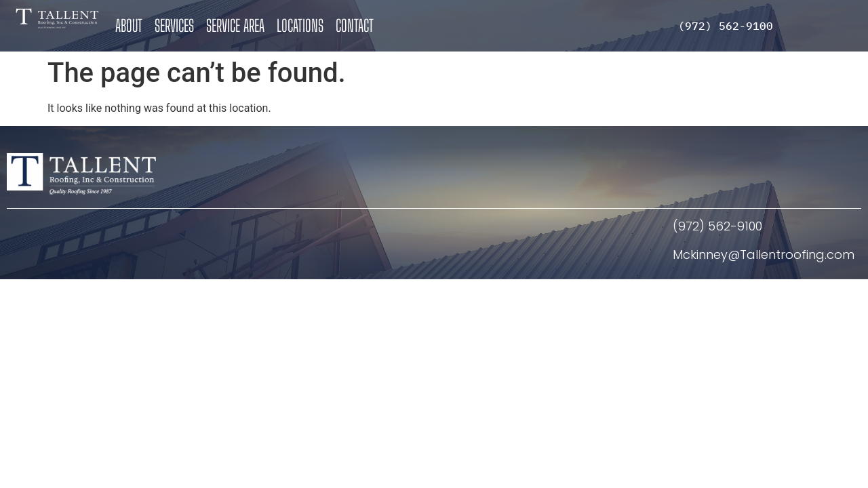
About (129, 25)
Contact (355, 25)
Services (174, 25)
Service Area (235, 25)
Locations (300, 25)
